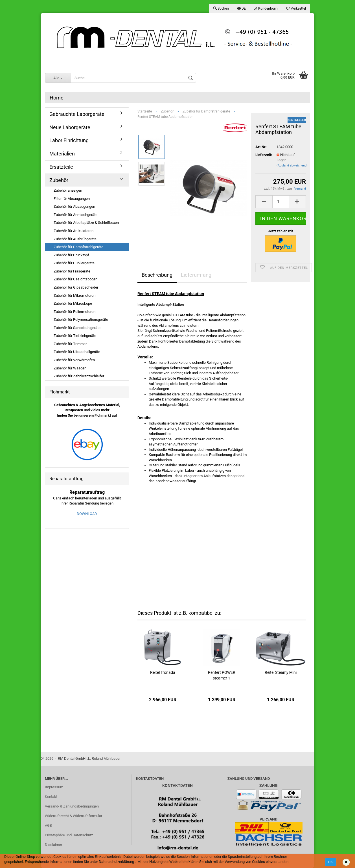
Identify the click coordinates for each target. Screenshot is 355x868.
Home (57, 98)
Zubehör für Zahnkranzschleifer (79, 376)
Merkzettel (296, 8)
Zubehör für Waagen (70, 368)
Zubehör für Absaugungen (74, 206)
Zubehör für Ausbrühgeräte (75, 239)
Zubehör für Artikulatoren (74, 231)
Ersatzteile (61, 167)
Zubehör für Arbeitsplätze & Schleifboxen (86, 223)
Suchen (221, 8)
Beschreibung (157, 275)
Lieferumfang (196, 275)
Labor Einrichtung (69, 140)
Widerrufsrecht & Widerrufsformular (74, 816)
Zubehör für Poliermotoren (74, 312)
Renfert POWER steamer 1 (222, 675)
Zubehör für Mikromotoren (74, 296)
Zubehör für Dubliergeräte (74, 263)
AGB (48, 825)
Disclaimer (53, 845)
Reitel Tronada (163, 672)
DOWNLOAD (87, 514)
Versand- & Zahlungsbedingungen (72, 806)
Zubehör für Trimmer (70, 344)
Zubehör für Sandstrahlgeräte (77, 328)
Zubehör (59, 180)
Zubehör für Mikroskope (73, 303)
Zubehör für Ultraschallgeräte (77, 352)
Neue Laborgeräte (70, 127)
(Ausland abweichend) (292, 165)
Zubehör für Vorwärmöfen (74, 360)
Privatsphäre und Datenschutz (69, 835)
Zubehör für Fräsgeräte (72, 271)
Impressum (54, 787)
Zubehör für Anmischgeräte (75, 215)
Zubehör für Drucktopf (71, 255)
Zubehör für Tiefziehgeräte (75, 336)
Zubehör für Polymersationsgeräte (81, 320)
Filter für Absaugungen (72, 199)
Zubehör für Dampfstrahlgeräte (78, 247)
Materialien (62, 154)
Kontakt (51, 797)
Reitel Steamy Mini (281, 672)
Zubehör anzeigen (68, 190)
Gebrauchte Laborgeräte (77, 114)
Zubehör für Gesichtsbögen (75, 279)
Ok (331, 862)
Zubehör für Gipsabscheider (76, 287)
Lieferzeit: (262, 155)
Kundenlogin (266, 8)
